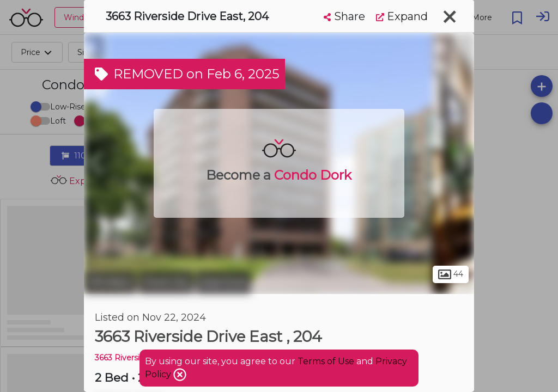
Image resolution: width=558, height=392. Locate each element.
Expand (402, 16)
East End (223, 282)
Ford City (166, 282)
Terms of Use (326, 361)
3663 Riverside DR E (133, 358)
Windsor (110, 282)
